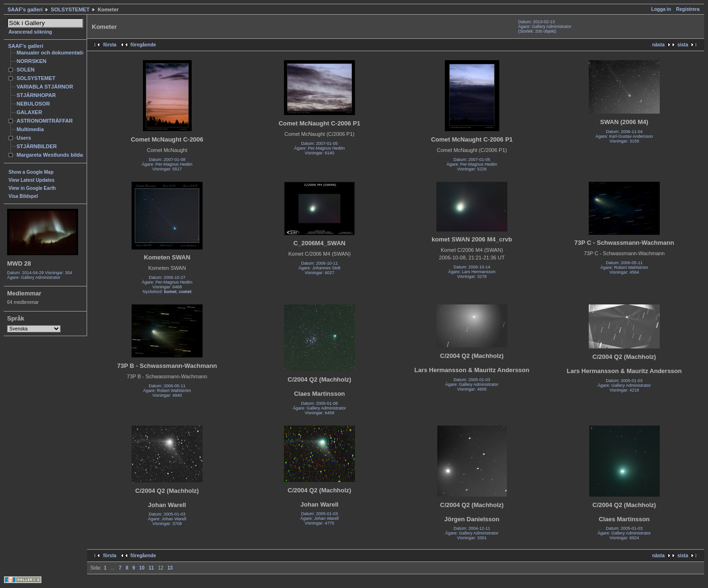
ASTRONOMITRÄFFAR (45, 121)
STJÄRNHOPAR (36, 95)
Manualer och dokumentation (53, 53)
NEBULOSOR (33, 104)
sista (683, 45)
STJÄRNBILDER (37, 146)
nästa (658, 45)
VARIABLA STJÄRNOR (45, 87)
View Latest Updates (31, 180)
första (110, 45)
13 (170, 568)
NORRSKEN (31, 61)
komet (170, 292)
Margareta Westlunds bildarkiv (54, 155)
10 (142, 568)
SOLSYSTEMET (70, 9)
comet (185, 292)
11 (151, 568)
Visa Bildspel (23, 196)
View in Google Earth (32, 188)
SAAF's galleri (25, 9)
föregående (143, 45)
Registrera (688, 9)
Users (24, 138)
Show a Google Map (31, 172)
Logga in (661, 9)
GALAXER (29, 112)
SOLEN (26, 70)
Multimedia (30, 129)
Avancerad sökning (30, 32)
